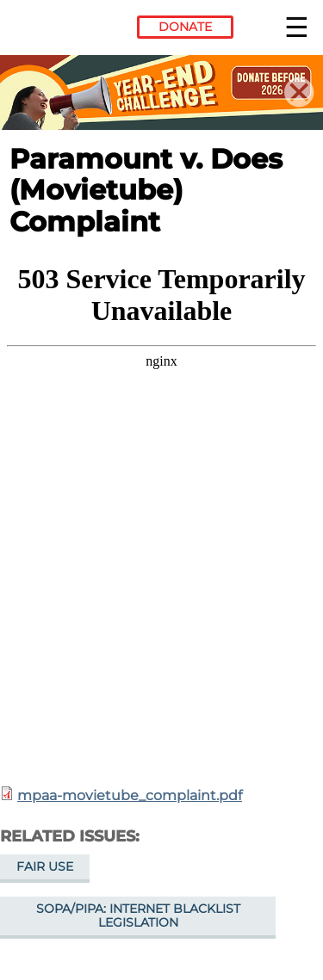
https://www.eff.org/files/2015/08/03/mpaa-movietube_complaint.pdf (161, 515)
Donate (185, 27)
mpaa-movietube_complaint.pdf (130, 795)
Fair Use (45, 866)
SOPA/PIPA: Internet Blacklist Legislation (138, 915)
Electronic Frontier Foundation (56, 30)
